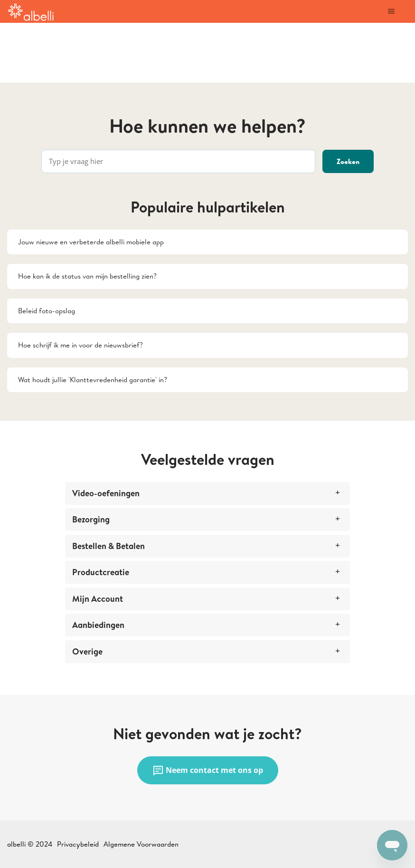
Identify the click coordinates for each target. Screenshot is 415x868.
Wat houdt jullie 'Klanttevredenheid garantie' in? (93, 380)
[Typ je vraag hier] (178, 161)
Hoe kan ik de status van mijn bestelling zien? (87, 276)
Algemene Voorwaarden (141, 844)
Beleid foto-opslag (47, 311)
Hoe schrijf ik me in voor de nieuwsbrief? (80, 345)
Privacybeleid (78, 844)
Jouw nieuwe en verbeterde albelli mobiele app (91, 242)
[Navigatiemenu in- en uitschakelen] (391, 11)
